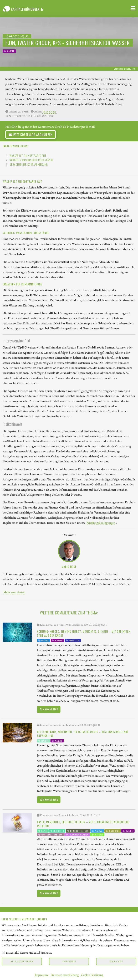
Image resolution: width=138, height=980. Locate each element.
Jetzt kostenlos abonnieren (31, 134)
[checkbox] (3, 952)
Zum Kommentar (49, 709)
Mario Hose (49, 112)
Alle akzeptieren (22, 961)
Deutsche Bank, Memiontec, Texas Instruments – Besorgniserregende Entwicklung (83, 734)
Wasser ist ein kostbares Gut (28, 156)
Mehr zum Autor (14, 592)
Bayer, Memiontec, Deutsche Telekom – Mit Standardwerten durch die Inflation (83, 824)
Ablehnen (116, 961)
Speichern (69, 961)
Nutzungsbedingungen (101, 522)
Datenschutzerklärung (65, 975)
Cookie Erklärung (92, 975)
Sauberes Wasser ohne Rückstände (31, 160)
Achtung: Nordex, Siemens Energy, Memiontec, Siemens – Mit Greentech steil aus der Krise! (84, 633)
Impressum (42, 975)
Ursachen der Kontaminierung (29, 165)
